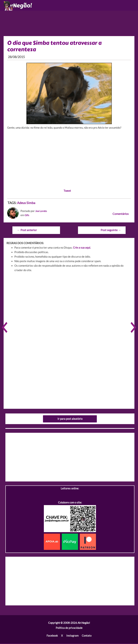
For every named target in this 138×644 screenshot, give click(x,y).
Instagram (72, 636)
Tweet (67, 192)
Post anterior (27, 231)
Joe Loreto (42, 212)
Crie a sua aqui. (82, 248)
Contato (86, 636)
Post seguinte (111, 231)
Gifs (27, 217)
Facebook (52, 636)
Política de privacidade (69, 629)
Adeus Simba (26, 204)
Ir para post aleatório (70, 420)
